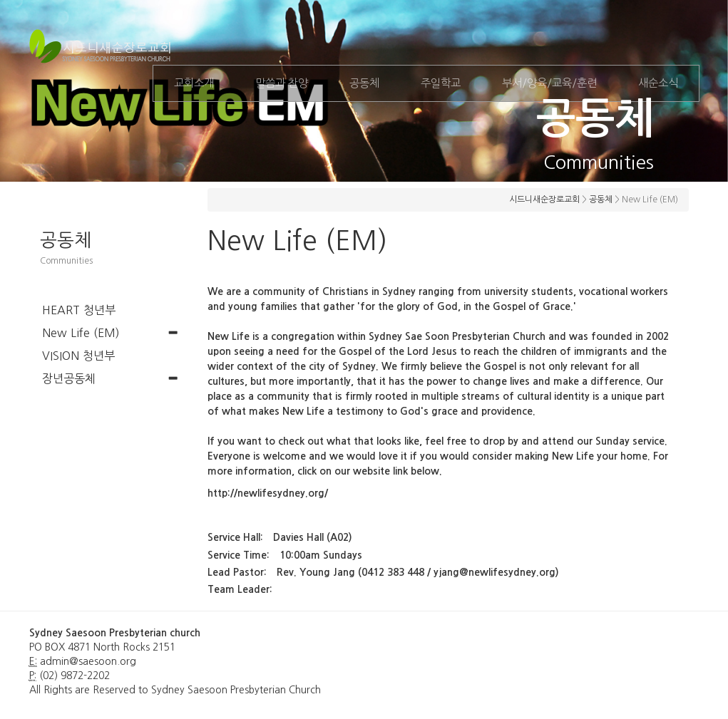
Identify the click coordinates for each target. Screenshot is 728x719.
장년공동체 (69, 378)
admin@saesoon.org (88, 661)
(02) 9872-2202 (75, 676)
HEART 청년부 (79, 310)
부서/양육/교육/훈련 (549, 83)
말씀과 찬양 (282, 83)
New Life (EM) (81, 333)
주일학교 (441, 83)
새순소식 (658, 83)
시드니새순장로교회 (544, 200)
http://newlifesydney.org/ (268, 493)
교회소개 (194, 83)
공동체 (364, 83)
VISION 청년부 (78, 356)
